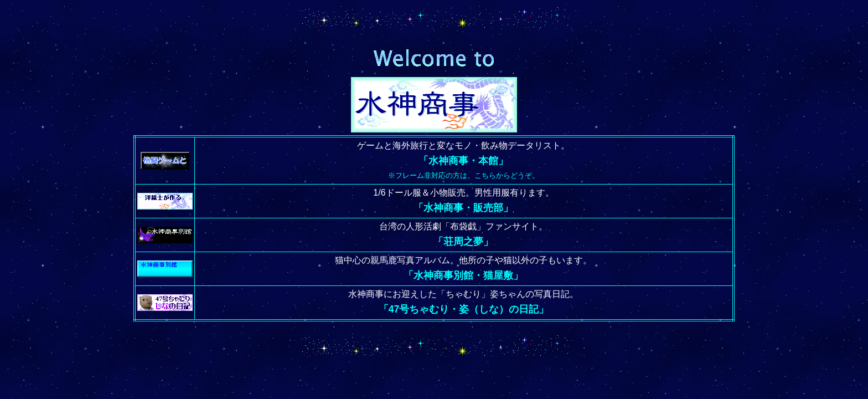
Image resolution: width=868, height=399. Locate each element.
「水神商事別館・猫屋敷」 (463, 275)
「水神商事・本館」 (463, 161)
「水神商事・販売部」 (463, 208)
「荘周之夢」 (463, 242)
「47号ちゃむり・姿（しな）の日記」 (464, 309)
